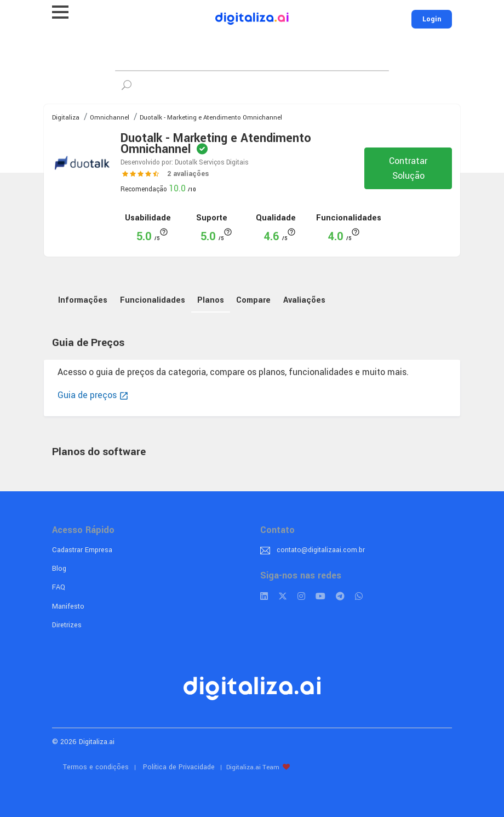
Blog (59, 569)
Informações (83, 300)
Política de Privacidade (179, 767)
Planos (211, 300)
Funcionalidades (153, 300)
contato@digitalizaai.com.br (321, 550)
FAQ (59, 587)
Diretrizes (67, 625)
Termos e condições (96, 767)
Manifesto (68, 606)
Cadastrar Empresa (82, 550)
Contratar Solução (408, 168)
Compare (253, 300)
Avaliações (304, 300)
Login (432, 19)
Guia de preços (93, 395)
